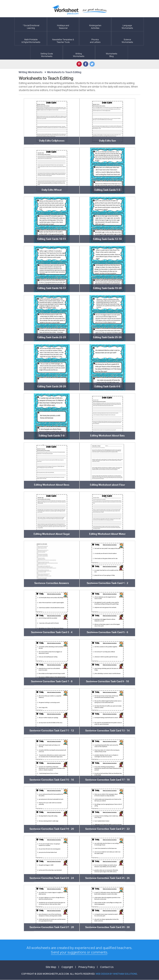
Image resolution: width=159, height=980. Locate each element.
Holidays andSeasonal (63, 24)
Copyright (67, 967)
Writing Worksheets (30, 72)
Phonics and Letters (95, 38)
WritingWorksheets (79, 52)
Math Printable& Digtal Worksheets (31, 38)
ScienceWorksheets (127, 38)
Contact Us (107, 967)
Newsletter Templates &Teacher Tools (63, 38)
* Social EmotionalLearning (31, 24)
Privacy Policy (87, 967)
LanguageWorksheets (127, 24)
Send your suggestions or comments (79, 952)
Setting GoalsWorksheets (47, 52)
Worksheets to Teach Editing (63, 72)
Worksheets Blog (112, 52)
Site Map (51, 967)
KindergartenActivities (95, 24)
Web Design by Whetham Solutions (116, 974)
